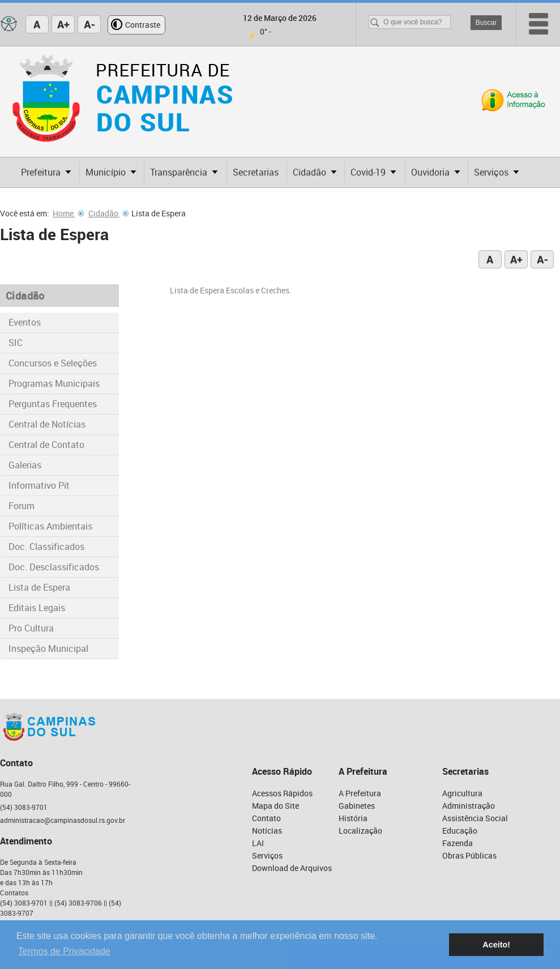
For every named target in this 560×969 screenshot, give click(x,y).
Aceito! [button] (496, 945)
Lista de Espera (39, 587)
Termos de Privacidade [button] (64, 951)
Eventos (25, 322)
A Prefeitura (360, 793)
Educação (460, 831)
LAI (258, 843)
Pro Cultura (31, 628)
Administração (469, 806)
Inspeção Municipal (48, 648)
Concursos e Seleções (53, 363)
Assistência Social (475, 818)
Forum (22, 506)
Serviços (267, 855)
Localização (360, 831)
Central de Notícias (47, 424)
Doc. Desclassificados (54, 567)
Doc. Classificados (46, 547)
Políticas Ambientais (50, 526)
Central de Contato (46, 445)
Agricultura (462, 793)
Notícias (267, 831)
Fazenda (458, 843)
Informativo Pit (39, 485)
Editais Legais (37, 608)
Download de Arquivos (292, 868)
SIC (16, 343)
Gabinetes (357, 806)
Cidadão (108, 213)
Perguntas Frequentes (53, 404)
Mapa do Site (275, 806)
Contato (266, 818)
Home (68, 213)
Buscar (486, 23)
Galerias (25, 465)
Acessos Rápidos (282, 793)
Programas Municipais (54, 383)
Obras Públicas (469, 855)
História (353, 818)
